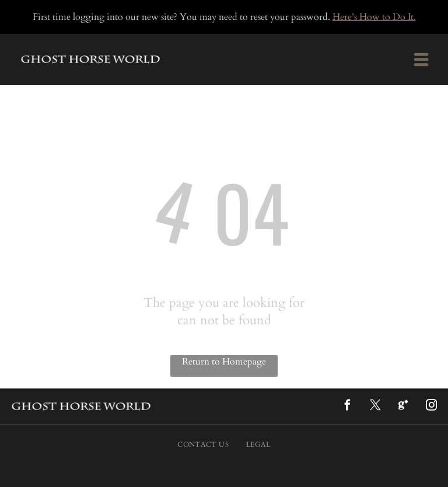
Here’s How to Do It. (374, 17)
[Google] (403, 407)
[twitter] (375, 407)
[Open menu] (421, 59)
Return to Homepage (224, 362)
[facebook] (347, 407)
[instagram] (431, 407)
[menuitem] (203, 444)
